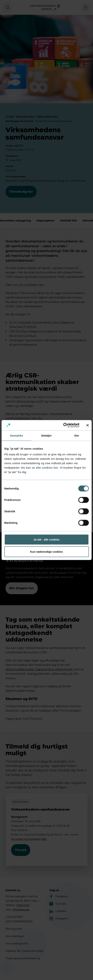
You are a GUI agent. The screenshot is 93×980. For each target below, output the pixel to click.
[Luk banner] (87, 425)
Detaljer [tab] (47, 435)
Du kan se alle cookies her (40, 468)
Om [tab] (76, 435)
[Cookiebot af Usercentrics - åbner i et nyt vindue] (63, 425)
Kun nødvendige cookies (47, 551)
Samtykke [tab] (17, 435)
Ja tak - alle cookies (46, 539)
